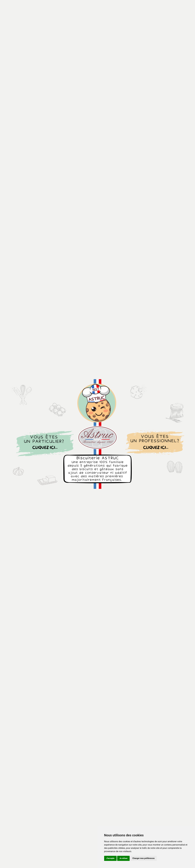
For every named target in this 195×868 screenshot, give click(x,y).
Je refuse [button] (123, 858)
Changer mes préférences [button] (143, 858)
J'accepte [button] (110, 858)
